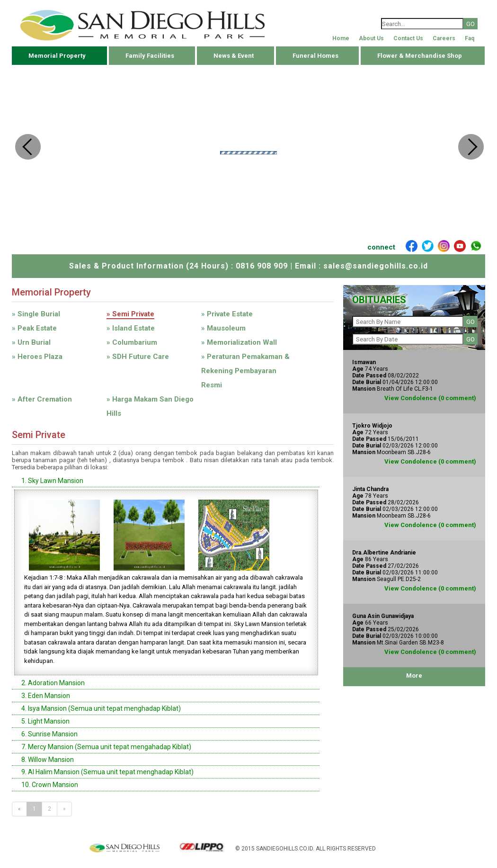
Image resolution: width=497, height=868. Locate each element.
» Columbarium (132, 342)
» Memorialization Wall (239, 342)
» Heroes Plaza (37, 357)
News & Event (234, 56)
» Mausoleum (223, 328)
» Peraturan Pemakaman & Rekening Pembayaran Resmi (245, 371)
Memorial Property (57, 56)
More (414, 676)
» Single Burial (36, 314)
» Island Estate (131, 328)
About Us (371, 38)
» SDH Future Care (138, 357)
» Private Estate (227, 314)
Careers (444, 38)
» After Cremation (42, 399)
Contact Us (408, 38)
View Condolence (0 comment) (430, 398)
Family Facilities (150, 56)
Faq (470, 38)
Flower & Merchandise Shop (420, 56)
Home (341, 38)
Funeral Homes (315, 56)
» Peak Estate (34, 328)
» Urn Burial (31, 342)
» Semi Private (130, 314)
